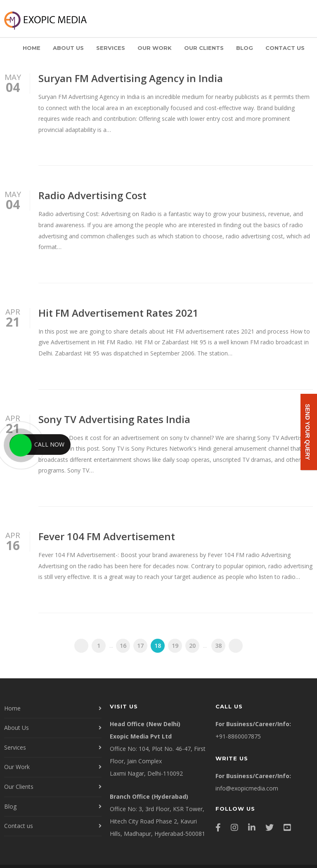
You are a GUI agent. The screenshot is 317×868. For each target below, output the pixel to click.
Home (32, 48)
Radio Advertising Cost (92, 195)
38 (218, 646)
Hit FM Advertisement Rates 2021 (118, 313)
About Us (68, 48)
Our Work (155, 48)
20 (192, 646)
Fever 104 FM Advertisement (107, 536)
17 (140, 646)
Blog (245, 48)
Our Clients (204, 48)
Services (111, 48)
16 (123, 646)
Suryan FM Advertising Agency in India (131, 78)
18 (158, 646)
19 (175, 646)
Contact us (285, 48)
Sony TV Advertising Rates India (114, 419)
